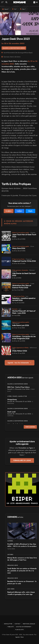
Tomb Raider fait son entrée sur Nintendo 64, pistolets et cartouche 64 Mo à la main (22, 571)
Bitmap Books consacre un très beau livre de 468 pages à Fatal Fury (22, 559)
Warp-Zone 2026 (19, 248)
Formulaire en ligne (22, 460)
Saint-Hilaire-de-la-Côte (11, 53)
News (22, 637)
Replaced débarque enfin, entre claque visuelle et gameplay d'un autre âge (21, 593)
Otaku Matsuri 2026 (20, 351)
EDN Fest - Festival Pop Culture (18, 387)
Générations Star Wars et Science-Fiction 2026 (22, 287)
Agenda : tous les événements (20, 363)
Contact (18, 624)
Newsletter (8, 624)
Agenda (17, 637)
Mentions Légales (29, 624)
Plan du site (19, 630)
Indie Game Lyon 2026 (21, 325)
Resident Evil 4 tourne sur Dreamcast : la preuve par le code (22, 582)
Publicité (11, 627)
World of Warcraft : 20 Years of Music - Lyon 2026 (24, 312)
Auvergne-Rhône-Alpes (25, 53)
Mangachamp (12, 399)
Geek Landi (11, 412)
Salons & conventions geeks (14, 48)
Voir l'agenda (30, 427)
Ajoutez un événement (24, 627)
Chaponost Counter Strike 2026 (24, 261)
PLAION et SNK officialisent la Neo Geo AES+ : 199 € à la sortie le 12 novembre (22, 545)
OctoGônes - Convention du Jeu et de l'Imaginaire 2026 (24, 337)
